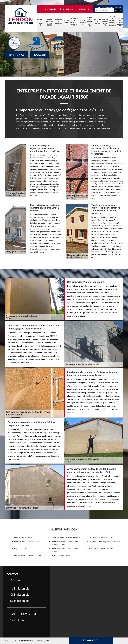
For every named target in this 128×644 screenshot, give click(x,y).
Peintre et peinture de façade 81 (90, 22)
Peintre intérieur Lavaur (24, 537)
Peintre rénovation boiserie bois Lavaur (65, 550)
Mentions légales (42, 641)
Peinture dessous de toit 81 (105, 22)
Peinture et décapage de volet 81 (120, 22)
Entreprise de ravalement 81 (59, 22)
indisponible (51, 9)
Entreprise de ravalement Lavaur (28, 555)
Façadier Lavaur (21, 549)
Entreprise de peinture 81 (41, 22)
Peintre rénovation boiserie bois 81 (49, 22)
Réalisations (40, 55)
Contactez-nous (16, 55)
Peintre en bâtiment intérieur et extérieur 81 (112, 22)
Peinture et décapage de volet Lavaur (104, 542)
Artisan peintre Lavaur (61, 555)
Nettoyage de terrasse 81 (98, 22)
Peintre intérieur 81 (83, 22)
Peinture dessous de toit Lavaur (27, 542)
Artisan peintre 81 (66, 22)
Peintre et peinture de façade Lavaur (67, 537)
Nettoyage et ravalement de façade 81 (74, 22)
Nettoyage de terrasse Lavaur (101, 537)
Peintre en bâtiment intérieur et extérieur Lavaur (65, 543)
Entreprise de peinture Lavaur (101, 549)
